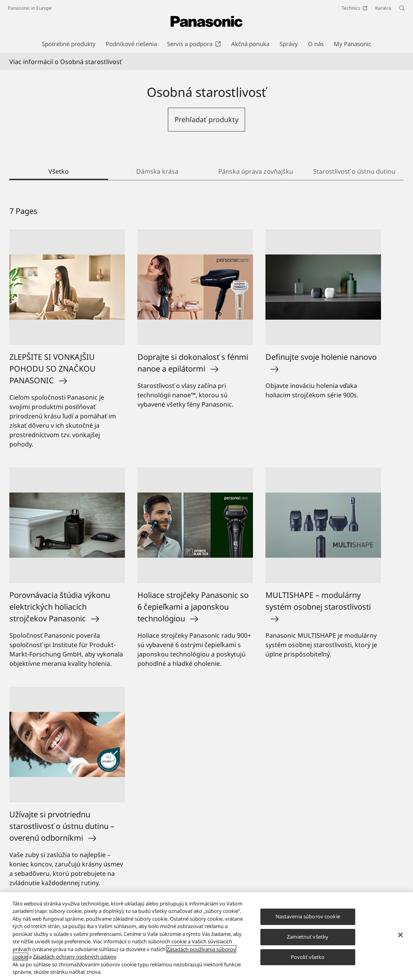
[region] (206, 936)
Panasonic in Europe (30, 8)
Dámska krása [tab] (157, 171)
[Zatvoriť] (401, 935)
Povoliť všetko (308, 957)
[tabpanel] (206, 553)
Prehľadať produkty (206, 119)
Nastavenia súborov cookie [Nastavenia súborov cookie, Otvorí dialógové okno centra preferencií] (308, 917)
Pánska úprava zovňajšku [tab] (256, 171)
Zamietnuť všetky (308, 937)
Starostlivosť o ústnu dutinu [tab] (354, 171)
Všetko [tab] (59, 171)
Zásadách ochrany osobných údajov (74, 957)
